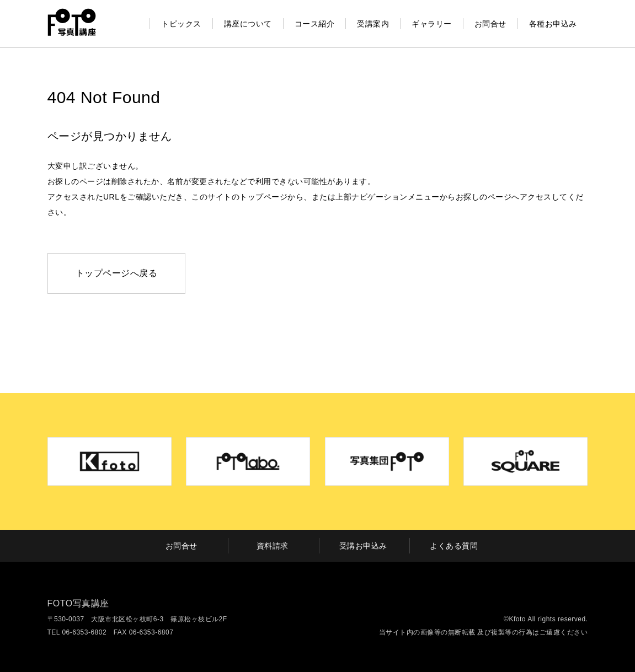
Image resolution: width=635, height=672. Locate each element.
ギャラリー (432, 24)
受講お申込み (363, 546)
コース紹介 (315, 24)
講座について (248, 24)
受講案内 (373, 24)
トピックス (181, 24)
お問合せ (490, 24)
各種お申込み (553, 24)
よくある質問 (454, 546)
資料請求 (273, 546)
